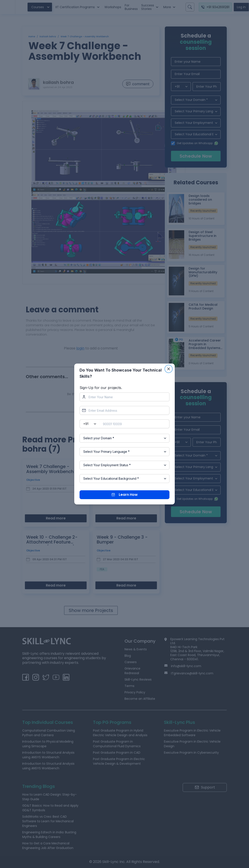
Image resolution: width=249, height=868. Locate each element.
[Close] (169, 369)
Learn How (125, 495)
